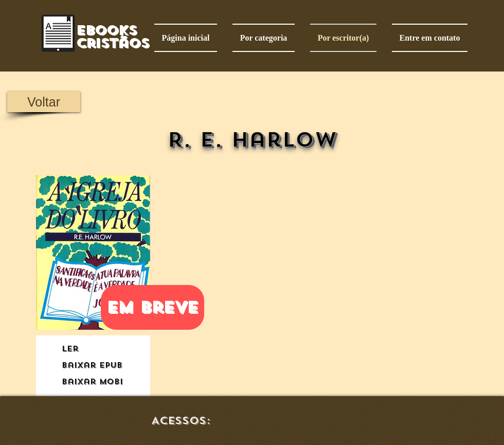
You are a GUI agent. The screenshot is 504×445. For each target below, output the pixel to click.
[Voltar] (44, 102)
